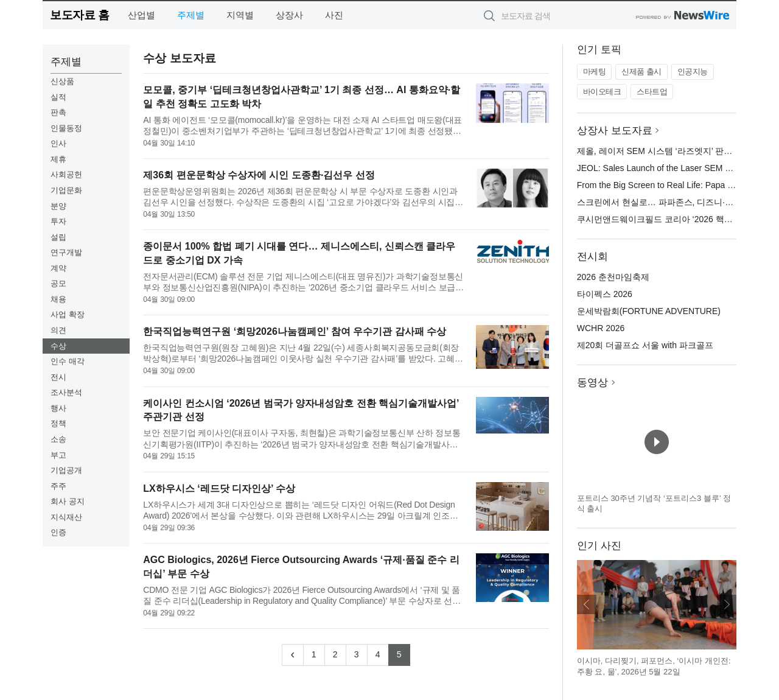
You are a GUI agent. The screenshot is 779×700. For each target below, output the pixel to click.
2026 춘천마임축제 (613, 277)
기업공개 (66, 470)
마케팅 (595, 72)
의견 (58, 330)
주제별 (191, 15)
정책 (58, 423)
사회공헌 (66, 174)
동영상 (592, 383)
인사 (58, 143)
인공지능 (693, 72)
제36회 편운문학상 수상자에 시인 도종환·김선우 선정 (259, 175)
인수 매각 (68, 361)
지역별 (240, 15)
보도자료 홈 (79, 15)
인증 (58, 532)
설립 (58, 237)
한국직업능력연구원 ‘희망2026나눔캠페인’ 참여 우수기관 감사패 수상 (295, 331)
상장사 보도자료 (615, 131)
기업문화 (66, 190)
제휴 (58, 159)
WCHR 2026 (601, 328)
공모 (58, 283)
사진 (334, 15)
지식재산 (66, 517)
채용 (58, 299)
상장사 (289, 15)
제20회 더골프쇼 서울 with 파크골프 (645, 345)
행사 (58, 408)
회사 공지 (68, 501)
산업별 (141, 15)
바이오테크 (602, 92)
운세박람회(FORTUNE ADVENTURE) (649, 311)
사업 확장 (68, 314)
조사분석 (66, 392)
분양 (58, 206)
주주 (58, 486)
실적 (58, 97)
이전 (587, 604)
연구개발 (66, 252)
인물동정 (66, 128)
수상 (58, 346)
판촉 (58, 112)
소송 (58, 439)
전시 (58, 377)
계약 (58, 268)
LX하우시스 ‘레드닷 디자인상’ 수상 (219, 488)
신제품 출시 (641, 72)
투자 (58, 221)
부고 (58, 455)
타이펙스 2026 (605, 294)
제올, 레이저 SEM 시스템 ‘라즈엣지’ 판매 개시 (664, 151)
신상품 (62, 81)
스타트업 (652, 92)
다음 (727, 604)
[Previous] (293, 655)
